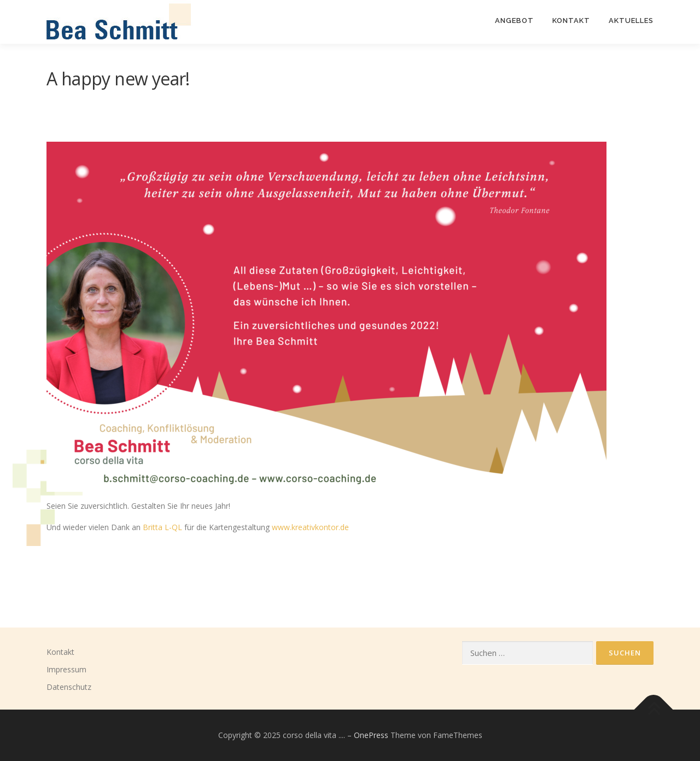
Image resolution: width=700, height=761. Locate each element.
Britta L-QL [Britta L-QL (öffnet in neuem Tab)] (162, 527)
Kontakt (60, 652)
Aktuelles (631, 21)
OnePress (371, 735)
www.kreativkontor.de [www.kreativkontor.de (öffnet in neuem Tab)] (310, 527)
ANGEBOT (514, 21)
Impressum (66, 669)
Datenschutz (69, 687)
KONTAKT (571, 21)
